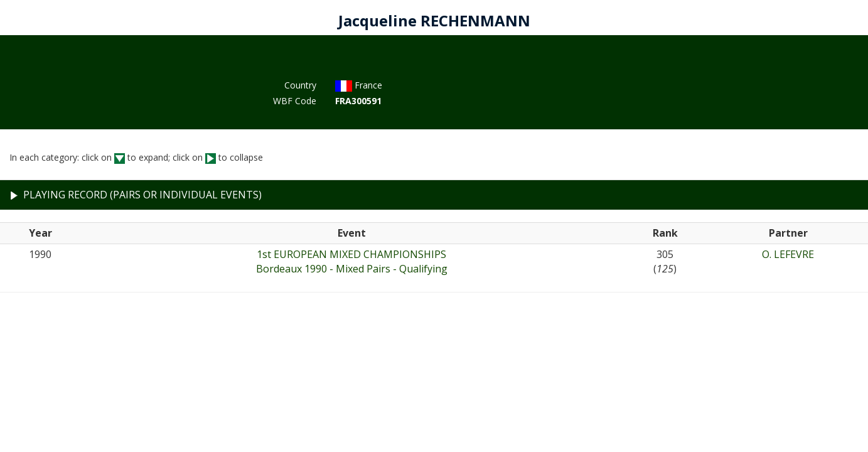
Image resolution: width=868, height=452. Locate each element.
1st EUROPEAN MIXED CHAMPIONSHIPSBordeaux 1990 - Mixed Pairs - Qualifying (352, 261)
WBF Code (295, 101)
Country (300, 85)
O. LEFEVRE (788, 254)
